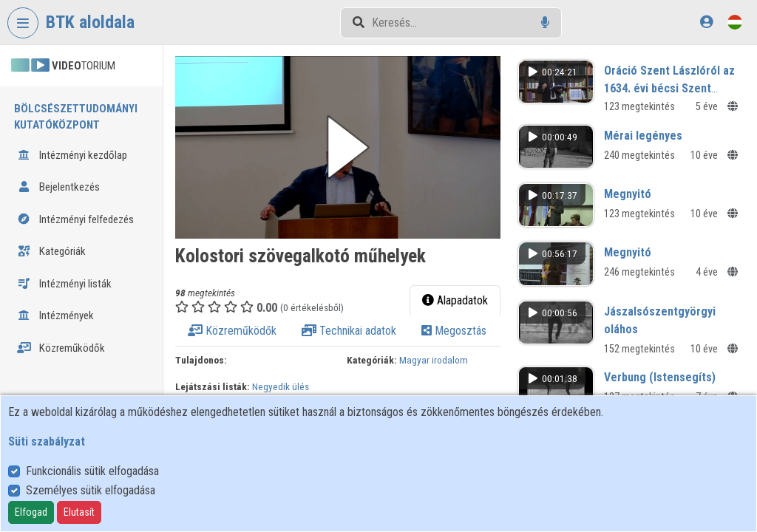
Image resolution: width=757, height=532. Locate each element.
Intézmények (55, 316)
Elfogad (31, 512)
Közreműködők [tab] (232, 331)
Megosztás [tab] (454, 331)
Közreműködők (61, 348)
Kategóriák (51, 251)
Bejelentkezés (58, 187)
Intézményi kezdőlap (72, 155)
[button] (338, 147)
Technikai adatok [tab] (349, 331)
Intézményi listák (64, 284)
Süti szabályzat (47, 441)
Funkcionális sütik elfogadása (92, 471)
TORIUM (63, 66)
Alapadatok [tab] (455, 300)
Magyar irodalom (434, 360)
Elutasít (79, 512)
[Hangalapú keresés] (545, 23)
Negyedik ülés (281, 386)
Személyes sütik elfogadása (91, 490)
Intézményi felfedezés (75, 219)
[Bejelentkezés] (706, 22)
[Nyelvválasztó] (735, 22)
